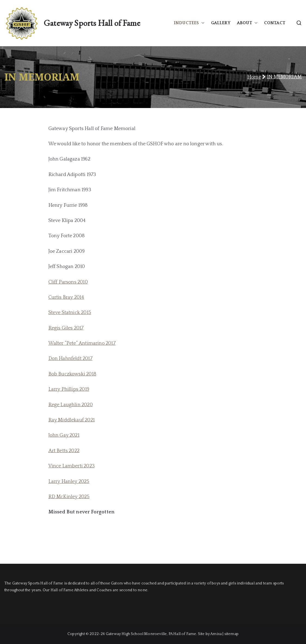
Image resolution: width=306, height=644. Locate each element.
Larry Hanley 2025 (69, 482)
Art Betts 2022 (64, 451)
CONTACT (275, 23)
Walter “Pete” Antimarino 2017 (82, 343)
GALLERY (221, 23)
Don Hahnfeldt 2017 (70, 359)
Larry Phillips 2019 (69, 389)
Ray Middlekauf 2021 (72, 420)
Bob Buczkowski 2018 (72, 374)
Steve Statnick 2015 (70, 313)
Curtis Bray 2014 (66, 297)
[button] (202, 23)
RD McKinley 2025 (69, 497)
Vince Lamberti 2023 (72, 466)
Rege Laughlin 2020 (71, 405)
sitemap (231, 634)
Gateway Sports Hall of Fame (92, 23)
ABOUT (247, 23)
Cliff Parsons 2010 (68, 282)
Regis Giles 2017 (66, 328)
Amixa (216, 634)
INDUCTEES (189, 23)
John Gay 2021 (64, 435)
